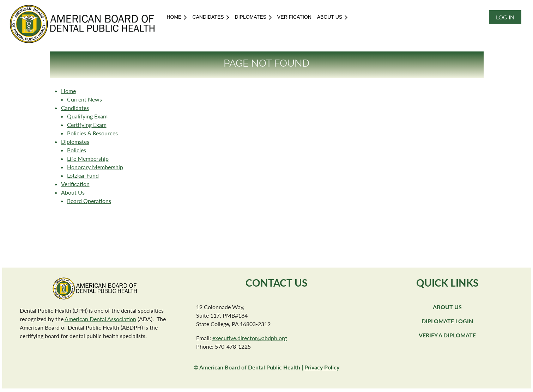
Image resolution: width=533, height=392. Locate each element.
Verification (75, 184)
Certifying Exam (87, 125)
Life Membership (88, 158)
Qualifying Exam (87, 116)
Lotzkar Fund (83, 175)
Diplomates (75, 142)
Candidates (75, 108)
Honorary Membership (95, 167)
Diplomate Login (447, 321)
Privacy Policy (322, 367)
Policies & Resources (92, 133)
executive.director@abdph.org (250, 338)
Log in (505, 17)
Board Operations (89, 201)
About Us (73, 192)
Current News (84, 99)
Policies (77, 150)
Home (68, 91)
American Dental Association (100, 319)
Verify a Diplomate (447, 335)
